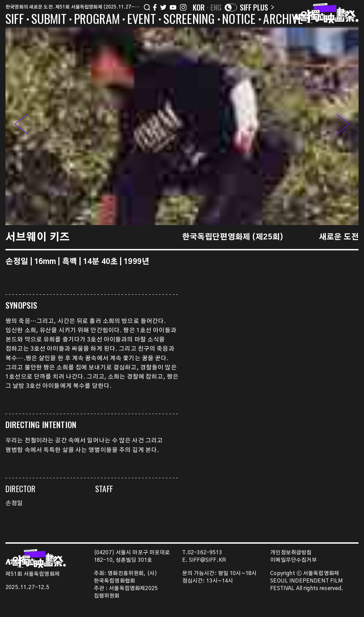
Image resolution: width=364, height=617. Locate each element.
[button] (343, 126)
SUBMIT (49, 20)
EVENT (142, 20)
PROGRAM (97, 20)
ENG (216, 7)
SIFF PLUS (257, 7)
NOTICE (239, 20)
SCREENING (189, 20)
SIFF (15, 20)
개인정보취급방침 (291, 553)
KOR (199, 7)
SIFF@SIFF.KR (207, 560)
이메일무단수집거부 (294, 560)
